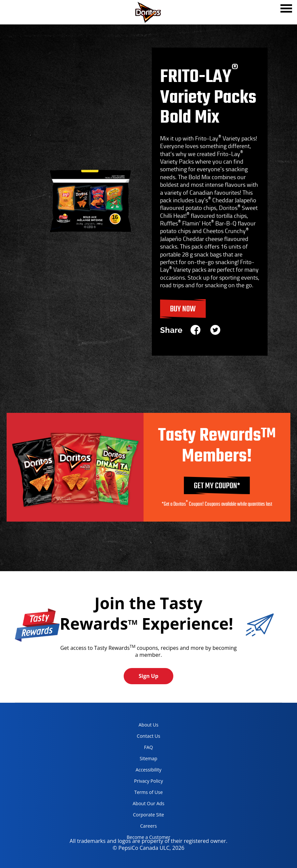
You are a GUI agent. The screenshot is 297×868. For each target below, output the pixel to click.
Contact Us (149, 736)
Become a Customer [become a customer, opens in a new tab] (146, 838)
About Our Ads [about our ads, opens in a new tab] (143, 805)
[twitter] (215, 330)
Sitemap (148, 758)
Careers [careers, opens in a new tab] (139, 827)
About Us (148, 725)
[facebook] (198, 330)
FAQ (149, 747)
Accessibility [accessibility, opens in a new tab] (142, 771)
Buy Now (183, 309)
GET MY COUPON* (217, 486)
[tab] (286, 9)
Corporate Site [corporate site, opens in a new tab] (143, 816)
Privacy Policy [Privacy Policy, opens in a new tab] (142, 782)
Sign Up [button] (148, 676)
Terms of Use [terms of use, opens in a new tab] (142, 793)
